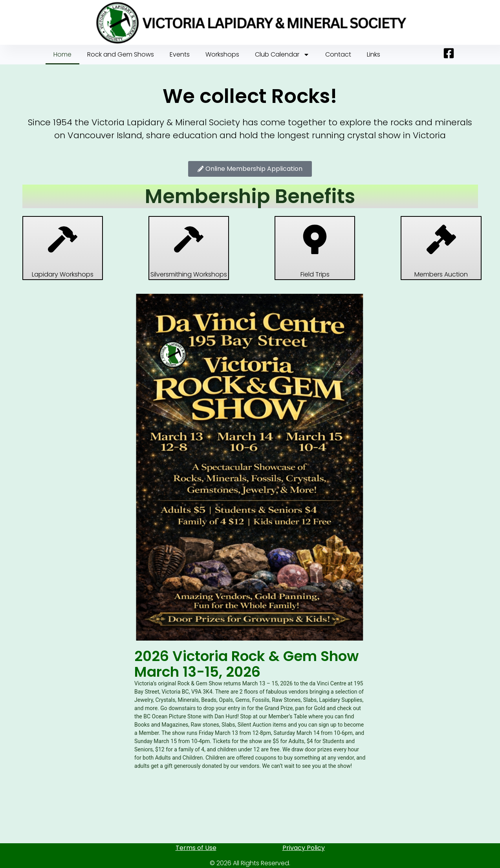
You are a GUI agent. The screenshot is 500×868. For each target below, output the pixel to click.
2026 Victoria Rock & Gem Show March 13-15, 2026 (246, 664)
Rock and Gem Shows (121, 54)
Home (62, 54)
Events (180, 54)
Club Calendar (282, 55)
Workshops (222, 54)
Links (374, 54)
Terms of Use (196, 848)
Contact (338, 54)
